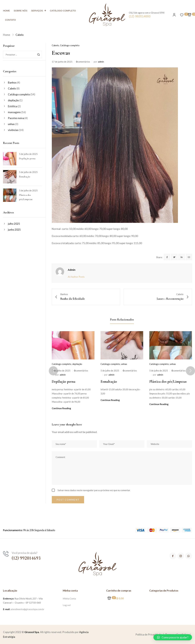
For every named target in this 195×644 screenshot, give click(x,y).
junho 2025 (14, 230)
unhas (11, 124)
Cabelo (20, 35)
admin (101, 62)
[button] (173, 637)
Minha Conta (69, 599)
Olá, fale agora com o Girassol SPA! (147, 13)
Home (7, 35)
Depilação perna (27, 158)
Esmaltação (25, 177)
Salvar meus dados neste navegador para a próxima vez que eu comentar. (94, 490)
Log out (67, 605)
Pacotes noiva (16, 118)
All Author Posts (76, 277)
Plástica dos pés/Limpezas (168, 382)
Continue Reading (61, 408)
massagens (14, 112)
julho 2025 (14, 224)
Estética (13, 106)
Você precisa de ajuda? (25, 553)
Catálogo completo (19, 94)
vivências (13, 130)
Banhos (12, 83)
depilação (13, 100)
